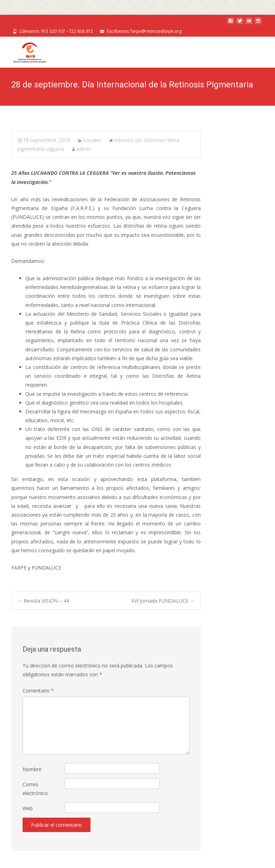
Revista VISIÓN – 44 (43, 601)
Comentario (38, 691)
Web (28, 808)
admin (84, 149)
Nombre (32, 769)
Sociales (92, 140)
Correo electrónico (35, 789)
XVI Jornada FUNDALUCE (163, 601)
